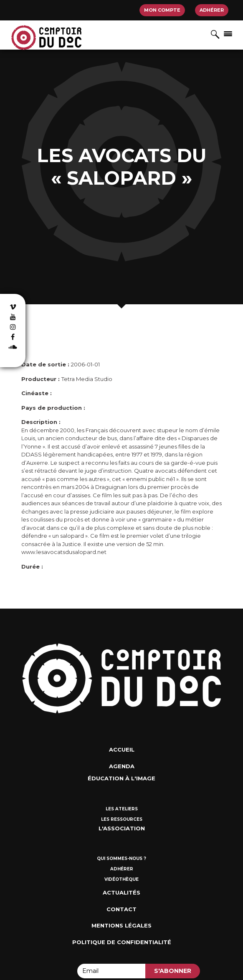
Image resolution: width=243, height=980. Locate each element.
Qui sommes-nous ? (121, 858)
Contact (121, 909)
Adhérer (212, 10)
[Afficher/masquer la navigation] (228, 33)
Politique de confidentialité (122, 942)
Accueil (122, 749)
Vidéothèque (121, 879)
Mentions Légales (121, 925)
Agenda (122, 766)
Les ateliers (122, 809)
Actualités (121, 892)
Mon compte (162, 10)
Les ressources (122, 819)
